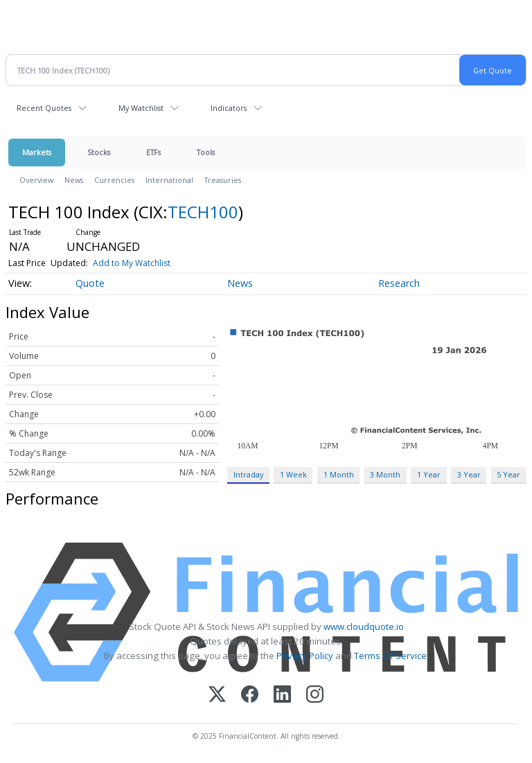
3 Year (469, 474)
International (169, 180)
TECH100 (203, 212)
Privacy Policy (305, 656)
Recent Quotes (44, 108)
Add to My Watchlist (132, 263)
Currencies (114, 180)
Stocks (99, 152)
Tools (206, 152)
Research (399, 283)
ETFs (153, 152)
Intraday (248, 474)
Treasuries (223, 180)
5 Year (508, 474)
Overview (36, 180)
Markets (37, 152)
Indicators (229, 108)
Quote (90, 283)
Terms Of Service (390, 656)
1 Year (429, 474)
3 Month (385, 474)
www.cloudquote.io (364, 626)
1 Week (293, 474)
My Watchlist (141, 108)
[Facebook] (250, 695)
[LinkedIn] (282, 695)
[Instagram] (315, 695)
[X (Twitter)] (217, 695)
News (74, 180)
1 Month (339, 474)
